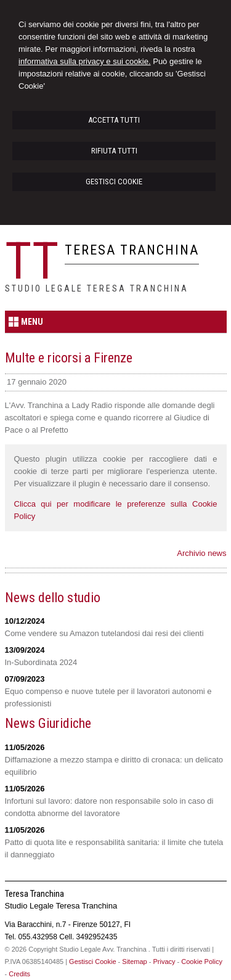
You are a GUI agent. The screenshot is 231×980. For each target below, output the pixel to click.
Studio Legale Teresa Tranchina (97, 288)
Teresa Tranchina (132, 250)
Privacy (164, 962)
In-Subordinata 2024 (41, 662)
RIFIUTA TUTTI (114, 151)
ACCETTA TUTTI (114, 120)
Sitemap (134, 962)
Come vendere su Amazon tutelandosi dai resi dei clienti (104, 633)
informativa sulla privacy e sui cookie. (85, 61)
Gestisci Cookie (92, 962)
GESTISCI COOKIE (114, 182)
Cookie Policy (202, 962)
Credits (19, 974)
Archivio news (201, 553)
